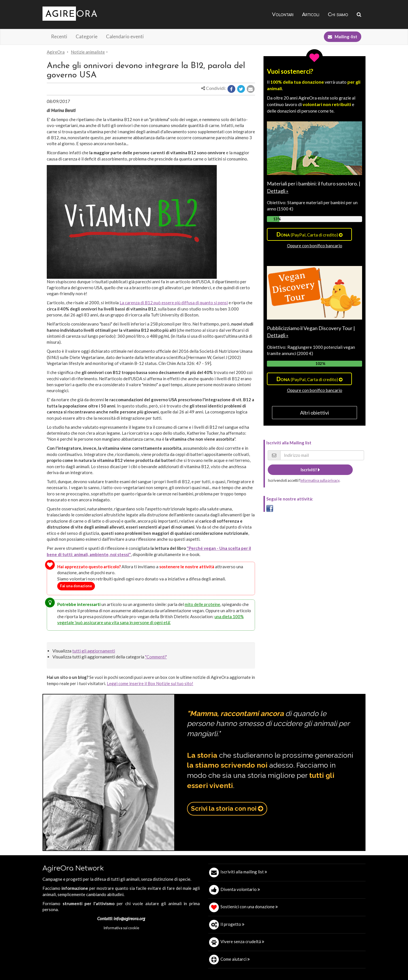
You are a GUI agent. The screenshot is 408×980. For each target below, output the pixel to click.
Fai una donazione (76, 586)
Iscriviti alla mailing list (244, 872)
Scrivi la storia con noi (227, 808)
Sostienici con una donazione (249, 907)
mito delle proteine (202, 604)
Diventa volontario (240, 889)
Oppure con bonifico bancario (315, 246)
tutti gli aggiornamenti (94, 651)
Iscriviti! (310, 470)
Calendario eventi (125, 36)
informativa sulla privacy (320, 480)
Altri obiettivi (314, 413)
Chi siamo (338, 15)
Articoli (311, 15)
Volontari (283, 15)
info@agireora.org (129, 918)
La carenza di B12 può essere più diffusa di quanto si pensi (174, 303)
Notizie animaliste (88, 52)
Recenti (59, 36)
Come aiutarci (235, 959)
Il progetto (232, 924)
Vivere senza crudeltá (242, 941)
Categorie (87, 36)
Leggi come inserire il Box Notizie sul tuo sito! (150, 683)
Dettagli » (278, 191)
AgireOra (56, 52)
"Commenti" (156, 657)
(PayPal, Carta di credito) (310, 234)
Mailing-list (343, 37)
